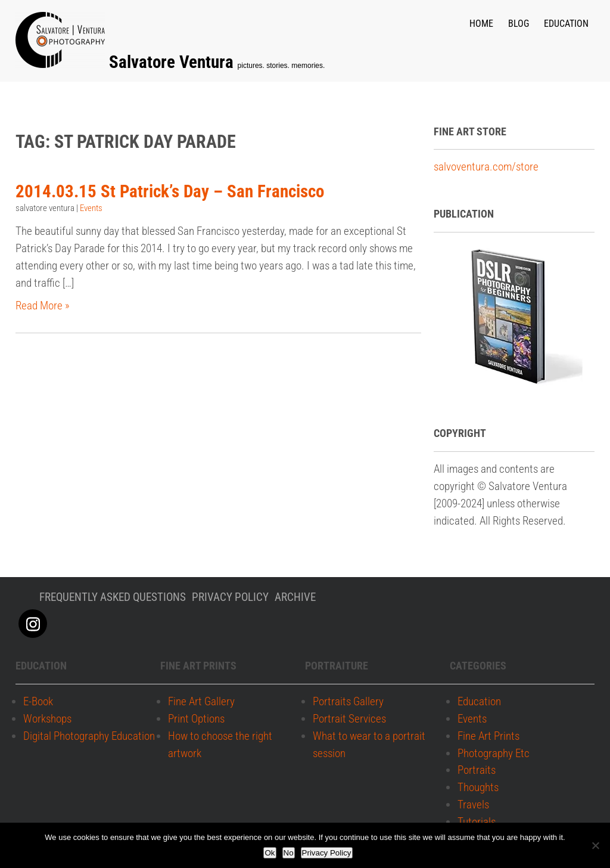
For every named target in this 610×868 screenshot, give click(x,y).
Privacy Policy (327, 853)
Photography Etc (494, 753)
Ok (270, 853)
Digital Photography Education (89, 736)
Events (91, 208)
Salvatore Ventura (173, 62)
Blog (519, 24)
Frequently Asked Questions (113, 597)
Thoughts (478, 788)
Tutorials (477, 822)
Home (481, 24)
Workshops (47, 719)
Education (566, 24)
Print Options (196, 719)
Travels (473, 805)
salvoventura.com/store (486, 167)
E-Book (38, 702)
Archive (295, 597)
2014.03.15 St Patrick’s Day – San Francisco (170, 191)
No (289, 853)
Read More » (43, 306)
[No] (595, 845)
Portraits (477, 771)
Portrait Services (349, 719)
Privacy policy (230, 597)
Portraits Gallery (348, 702)
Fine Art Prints (488, 736)
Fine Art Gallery (201, 702)
